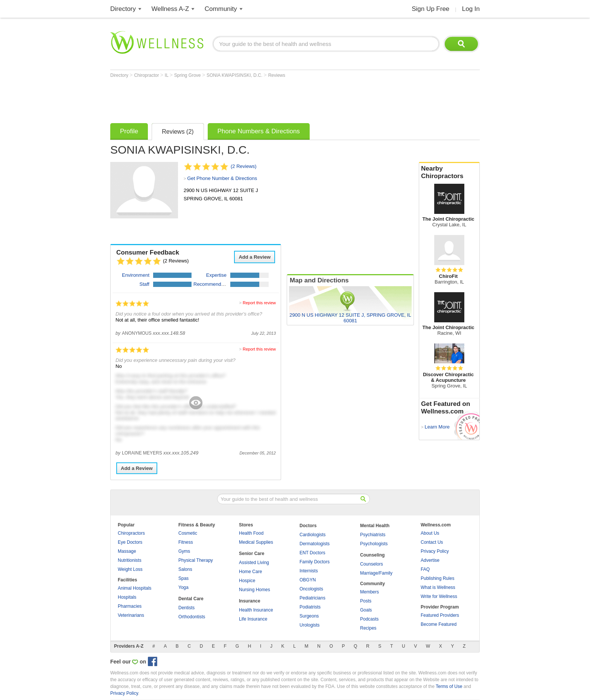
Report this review (259, 303)
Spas (183, 578)
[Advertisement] (247, 99)
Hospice (247, 581)
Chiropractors (131, 533)
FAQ (425, 569)
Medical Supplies (256, 542)
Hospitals (127, 597)
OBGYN (308, 580)
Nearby (449, 172)
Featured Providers (440, 615)
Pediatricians (312, 598)
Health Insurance (256, 610)
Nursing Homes (255, 590)
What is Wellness (438, 587)
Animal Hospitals (135, 588)
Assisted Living (254, 563)
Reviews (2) (178, 132)
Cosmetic (188, 533)
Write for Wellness (439, 596)
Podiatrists (310, 607)
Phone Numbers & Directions (259, 131)
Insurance (250, 601)
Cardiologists (312, 535)
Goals (366, 610)
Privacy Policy (435, 551)
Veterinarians (131, 615)
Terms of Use (449, 686)
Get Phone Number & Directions (222, 178)
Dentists (186, 608)
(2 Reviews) (244, 166)
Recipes (368, 628)
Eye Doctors (130, 542)
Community (221, 9)
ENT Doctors (312, 553)
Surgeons (309, 616)
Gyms (184, 551)
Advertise (430, 560)
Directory (123, 9)
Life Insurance (253, 619)
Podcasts (369, 619)
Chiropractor (147, 75)
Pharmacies (130, 606)
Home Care (250, 572)
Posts (366, 601)
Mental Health (375, 526)
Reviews (277, 75)
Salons (185, 569)
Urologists (309, 625)
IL (167, 75)
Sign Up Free (430, 9)
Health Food (251, 533)
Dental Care (191, 599)
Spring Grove (188, 75)
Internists (309, 571)
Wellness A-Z (170, 9)
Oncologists (311, 589)
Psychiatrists (373, 535)
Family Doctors (315, 562)
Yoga (183, 587)
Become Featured (439, 624)
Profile (129, 131)
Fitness (186, 542)
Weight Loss (130, 569)
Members (370, 592)
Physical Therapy (196, 560)
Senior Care (252, 554)
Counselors (372, 564)
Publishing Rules (437, 578)
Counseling (372, 555)
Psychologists (374, 544)
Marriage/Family (376, 573)
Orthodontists (192, 617)
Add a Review (255, 257)
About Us (430, 533)
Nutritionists (130, 560)
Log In (471, 9)
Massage (127, 551)
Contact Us (432, 542)
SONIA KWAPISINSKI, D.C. (235, 75)
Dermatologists (315, 544)
